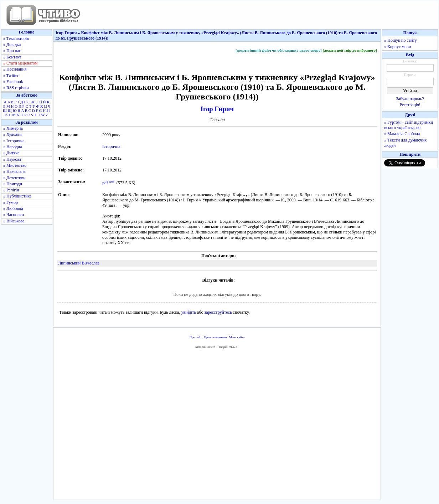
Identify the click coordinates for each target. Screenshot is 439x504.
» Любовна (13, 209)
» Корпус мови (397, 47)
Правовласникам (216, 337)
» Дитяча (11, 153)
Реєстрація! (410, 105)
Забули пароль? (410, 99)
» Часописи (14, 215)
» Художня (13, 134)
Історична (111, 146)
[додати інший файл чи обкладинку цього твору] (279, 50)
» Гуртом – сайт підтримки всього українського (409, 125)
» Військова (14, 221)
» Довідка (12, 45)
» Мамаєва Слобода (402, 134)
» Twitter (11, 76)
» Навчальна (14, 171)
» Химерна (13, 128)
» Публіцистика (17, 196)
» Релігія (11, 190)
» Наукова (12, 159)
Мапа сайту (237, 337)
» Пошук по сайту (400, 40)
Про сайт (196, 337)
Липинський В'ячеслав (79, 263)
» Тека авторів (16, 38)
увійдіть (188, 312)
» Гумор (11, 202)
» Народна (13, 147)
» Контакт (12, 57)
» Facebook (13, 82)
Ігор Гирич (217, 109)
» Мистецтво (15, 165)
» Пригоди (13, 184)
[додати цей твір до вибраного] (350, 50)
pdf (105, 183)
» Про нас (12, 51)
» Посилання (15, 69)
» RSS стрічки (16, 88)
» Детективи (14, 178)
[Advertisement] (217, 426)
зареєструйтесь (218, 312)
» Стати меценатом (20, 63)
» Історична (14, 141)
